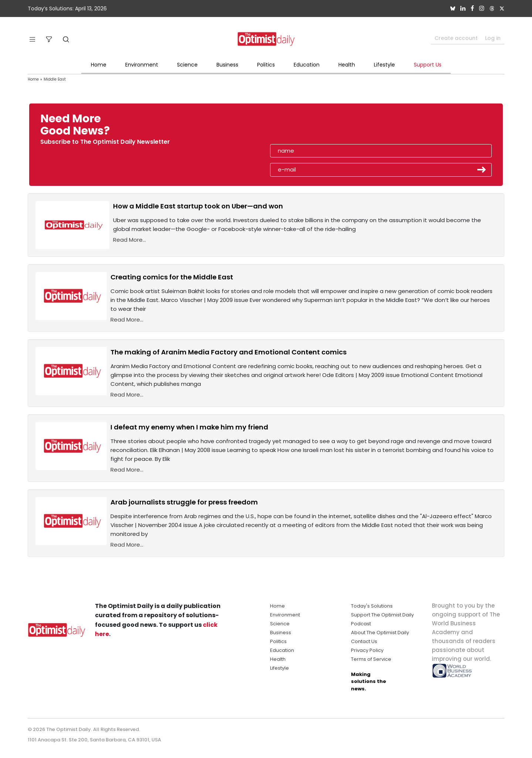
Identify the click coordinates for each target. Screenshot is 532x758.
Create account (456, 38)
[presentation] (313, 127)
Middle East (55, 79)
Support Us (428, 65)
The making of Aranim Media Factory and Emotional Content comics (229, 352)
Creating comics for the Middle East (172, 277)
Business (227, 65)
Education (307, 65)
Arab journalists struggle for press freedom (184, 502)
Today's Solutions (372, 606)
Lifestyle (384, 65)
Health (347, 65)
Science (187, 65)
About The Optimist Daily (380, 633)
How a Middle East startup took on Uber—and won (198, 206)
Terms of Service (371, 659)
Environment (142, 65)
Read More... (129, 240)
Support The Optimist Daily (382, 615)
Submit (482, 170)
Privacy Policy (367, 650)
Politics (266, 65)
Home (99, 65)
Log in (493, 38)
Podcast (361, 624)
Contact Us (364, 641)
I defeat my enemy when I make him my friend (189, 427)
